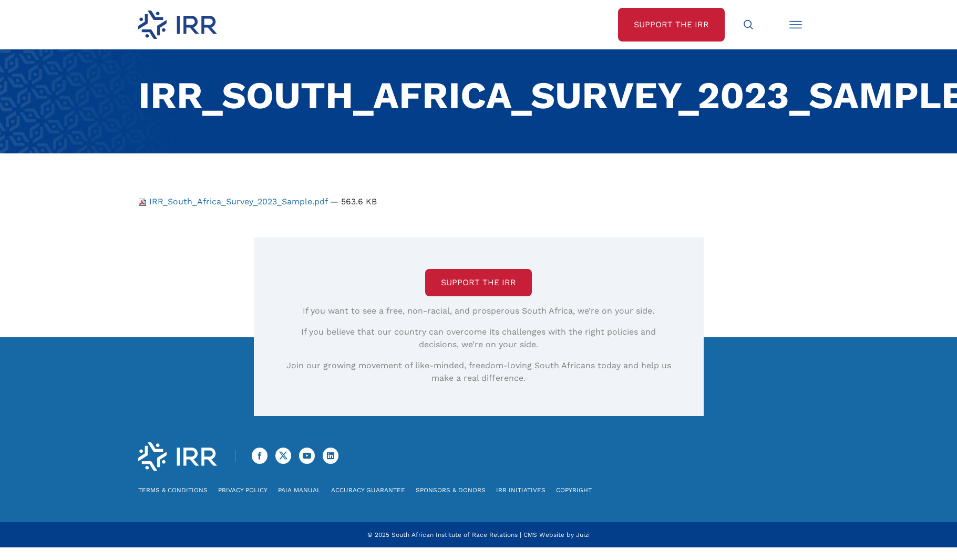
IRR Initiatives (521, 490)
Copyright (574, 490)
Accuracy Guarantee (368, 490)
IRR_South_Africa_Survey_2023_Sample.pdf (234, 201)
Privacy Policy (243, 490)
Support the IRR (478, 282)
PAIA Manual (299, 490)
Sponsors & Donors (451, 490)
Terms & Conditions (173, 490)
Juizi (583, 535)
